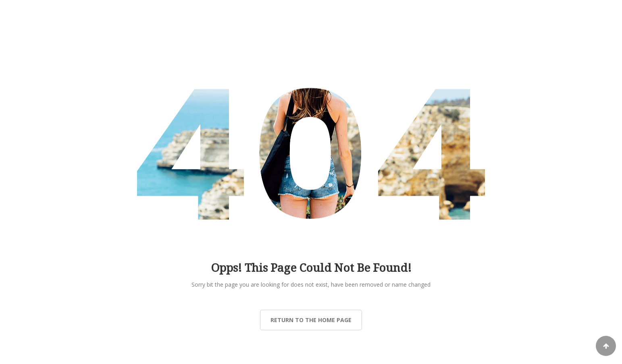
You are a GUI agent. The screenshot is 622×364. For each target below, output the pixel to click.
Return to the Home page (311, 320)
